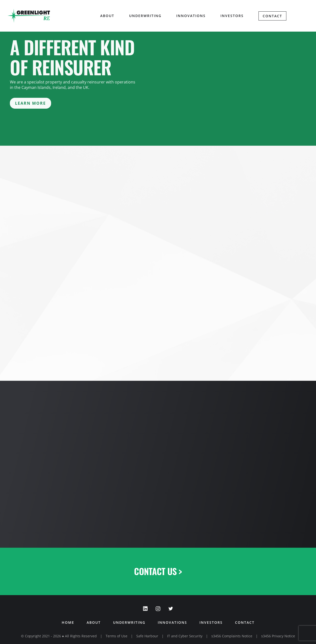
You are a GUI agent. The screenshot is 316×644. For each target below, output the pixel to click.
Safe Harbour (147, 636)
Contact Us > (158, 571)
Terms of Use (117, 636)
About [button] (107, 16)
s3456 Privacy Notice (278, 636)
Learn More (30, 103)
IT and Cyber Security (185, 636)
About (94, 622)
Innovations (191, 16)
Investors (232, 16)
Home (68, 622)
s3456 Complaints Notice (232, 636)
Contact (272, 16)
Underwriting (145, 16)
